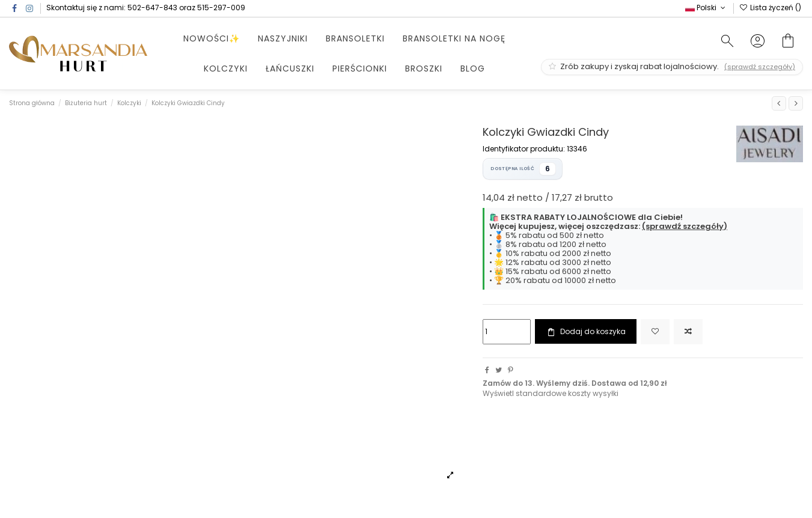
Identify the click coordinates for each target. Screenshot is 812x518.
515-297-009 (221, 8)
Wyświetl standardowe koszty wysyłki (551, 393)
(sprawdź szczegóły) (685, 226)
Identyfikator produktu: (524, 149)
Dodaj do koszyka (585, 332)
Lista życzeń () (770, 8)
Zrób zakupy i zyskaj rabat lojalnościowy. (672, 66)
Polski (706, 8)
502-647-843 (152, 8)
